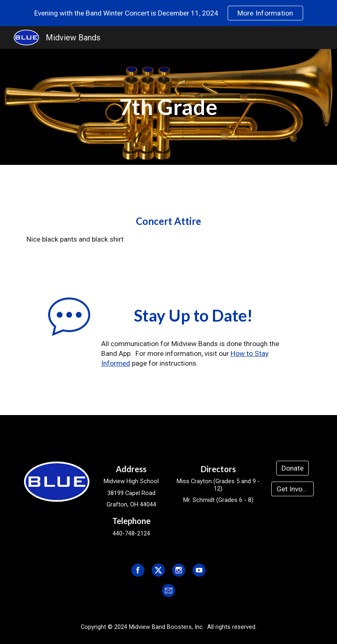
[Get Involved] (292, 489)
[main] (168, 107)
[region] (168, 13)
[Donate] (293, 468)
